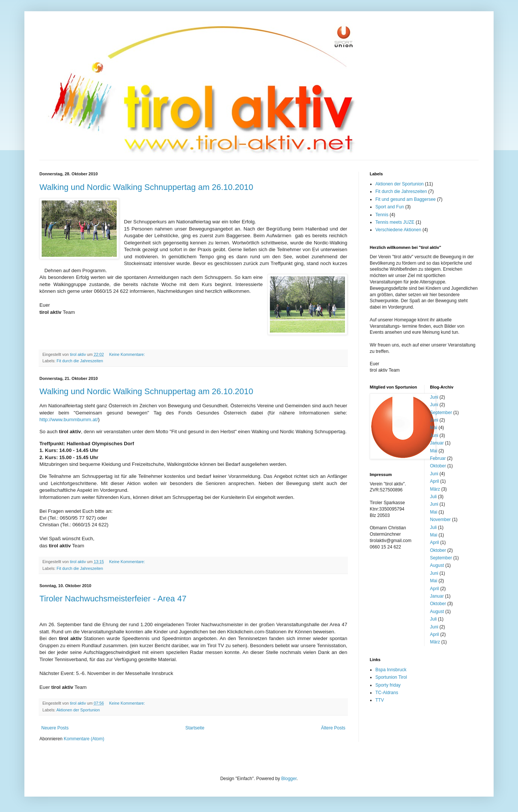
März (435, 489)
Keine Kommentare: (128, 354)
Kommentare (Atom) (84, 739)
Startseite (195, 728)
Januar (437, 443)
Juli (434, 497)
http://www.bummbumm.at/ (69, 420)
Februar (438, 458)
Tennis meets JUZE (395, 222)
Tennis (382, 215)
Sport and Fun (390, 207)
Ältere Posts (333, 728)
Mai (434, 428)
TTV (380, 700)
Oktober (438, 466)
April (435, 481)
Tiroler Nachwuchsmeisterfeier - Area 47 (113, 599)
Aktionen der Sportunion (78, 710)
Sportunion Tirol (391, 677)
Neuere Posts (55, 728)
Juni (434, 397)
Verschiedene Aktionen (398, 230)
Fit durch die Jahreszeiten (80, 361)
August (437, 565)
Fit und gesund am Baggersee (406, 199)
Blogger (289, 779)
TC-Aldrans (387, 693)
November (440, 520)
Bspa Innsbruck (391, 670)
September (441, 413)
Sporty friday (388, 685)
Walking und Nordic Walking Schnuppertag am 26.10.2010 (146, 187)
